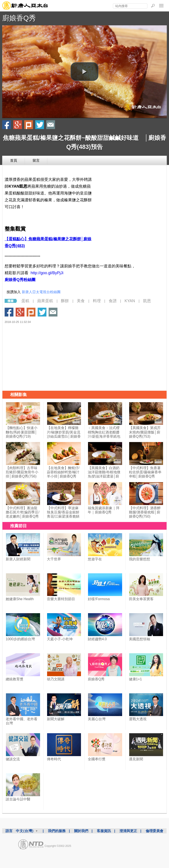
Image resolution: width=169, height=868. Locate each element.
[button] (84, 72)
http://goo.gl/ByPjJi (47, 273)
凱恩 (147, 301)
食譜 (113, 301)
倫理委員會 (154, 831)
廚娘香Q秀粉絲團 (20, 280)
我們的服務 (57, 831)
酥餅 (65, 301)
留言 (36, 160)
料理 (97, 301)
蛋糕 (25, 301)
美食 (81, 301)
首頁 (14, 160)
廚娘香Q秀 (19, 18)
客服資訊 (104, 831)
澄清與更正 (128, 831)
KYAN (130, 301)
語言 (9, 831)
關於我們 (81, 831)
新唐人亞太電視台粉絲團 (41, 292)
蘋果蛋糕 (45, 301)
